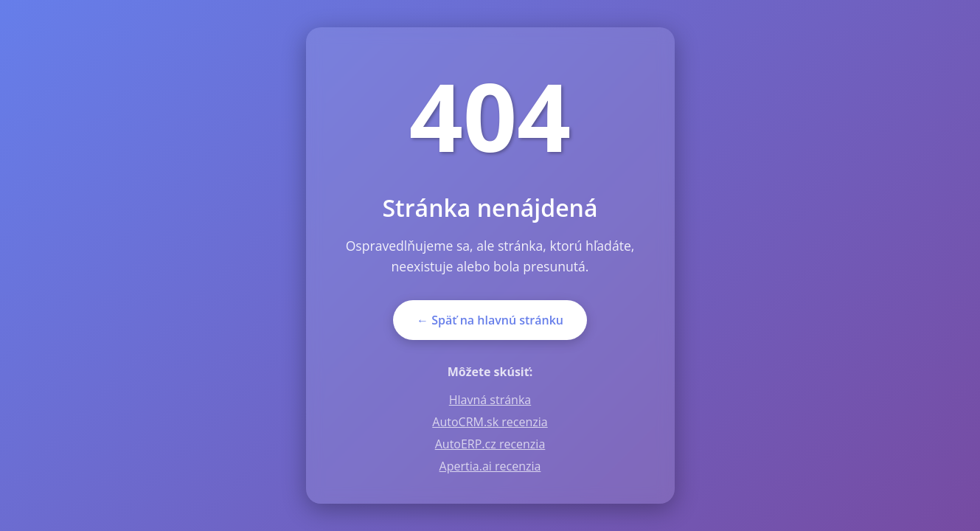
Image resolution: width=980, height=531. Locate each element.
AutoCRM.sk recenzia (490, 422)
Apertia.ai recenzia (490, 466)
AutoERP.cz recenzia (490, 444)
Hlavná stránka (490, 400)
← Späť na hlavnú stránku (490, 320)
